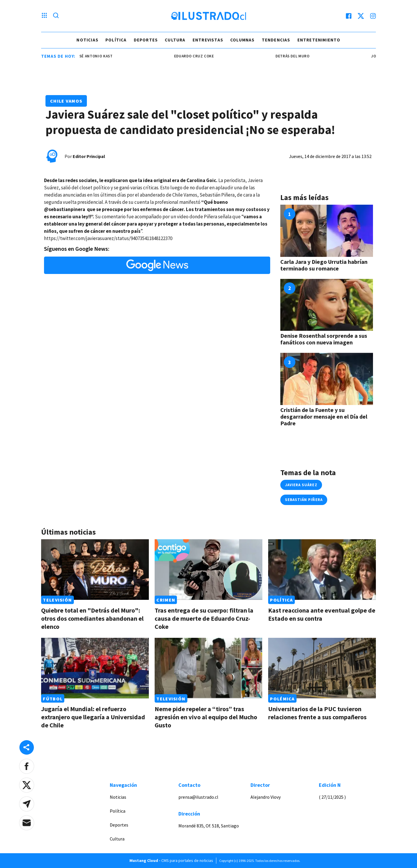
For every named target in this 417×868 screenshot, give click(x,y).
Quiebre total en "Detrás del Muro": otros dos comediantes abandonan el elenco (92, 618)
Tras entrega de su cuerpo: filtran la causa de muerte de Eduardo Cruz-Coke (204, 618)
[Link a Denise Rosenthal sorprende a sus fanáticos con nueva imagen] (327, 305)
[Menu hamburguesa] (44, 16)
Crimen (166, 600)
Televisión (57, 600)
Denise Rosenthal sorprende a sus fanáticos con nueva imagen (324, 339)
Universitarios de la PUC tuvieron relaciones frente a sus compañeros (317, 713)
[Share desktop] (27, 747)
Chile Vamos (66, 101)
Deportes (146, 40)
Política (116, 40)
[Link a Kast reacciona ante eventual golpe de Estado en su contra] (322, 570)
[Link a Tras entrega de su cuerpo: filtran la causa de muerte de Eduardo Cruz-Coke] (209, 570)
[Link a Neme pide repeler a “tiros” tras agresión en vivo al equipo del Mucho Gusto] (209, 668)
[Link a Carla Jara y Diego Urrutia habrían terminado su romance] (327, 231)
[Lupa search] (56, 16)
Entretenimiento (319, 40)
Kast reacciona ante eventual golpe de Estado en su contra (322, 614)
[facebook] (349, 16)
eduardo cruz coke (197, 56)
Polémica (282, 698)
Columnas (243, 40)
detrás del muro (295, 56)
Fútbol (53, 698)
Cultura (175, 40)
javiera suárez (301, 485)
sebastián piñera (304, 500)
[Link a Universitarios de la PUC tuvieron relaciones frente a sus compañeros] (322, 668)
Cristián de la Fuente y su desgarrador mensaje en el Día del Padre (324, 416)
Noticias (87, 40)
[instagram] (373, 16)
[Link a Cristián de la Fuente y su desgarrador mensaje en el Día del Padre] (327, 379)
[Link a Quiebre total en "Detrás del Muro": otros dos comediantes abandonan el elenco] (95, 570)
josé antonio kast (96, 56)
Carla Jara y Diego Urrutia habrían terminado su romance (324, 265)
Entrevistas (208, 40)
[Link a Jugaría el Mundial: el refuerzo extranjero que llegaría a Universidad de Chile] (95, 668)
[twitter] (361, 16)
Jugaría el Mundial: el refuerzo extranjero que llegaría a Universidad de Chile (93, 717)
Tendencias (276, 40)
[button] (27, 766)
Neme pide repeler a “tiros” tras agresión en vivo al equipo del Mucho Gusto (206, 717)
